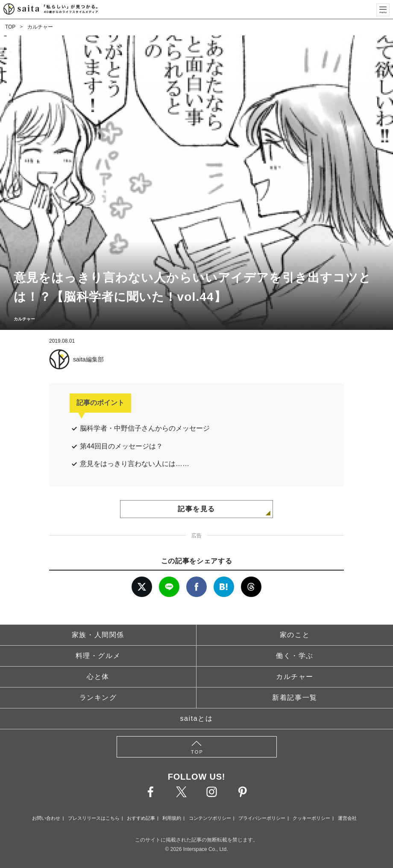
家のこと (295, 635)
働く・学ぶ (295, 656)
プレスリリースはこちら (94, 818)
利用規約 (172, 818)
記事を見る (196, 509)
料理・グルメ (98, 656)
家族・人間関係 (98, 635)
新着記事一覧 (295, 698)
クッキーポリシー (311, 818)
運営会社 (347, 818)
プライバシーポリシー (262, 818)
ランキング (98, 698)
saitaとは (197, 718)
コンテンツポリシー (210, 818)
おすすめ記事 (141, 818)
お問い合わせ (46, 818)
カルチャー (40, 27)
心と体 (98, 677)
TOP (10, 27)
